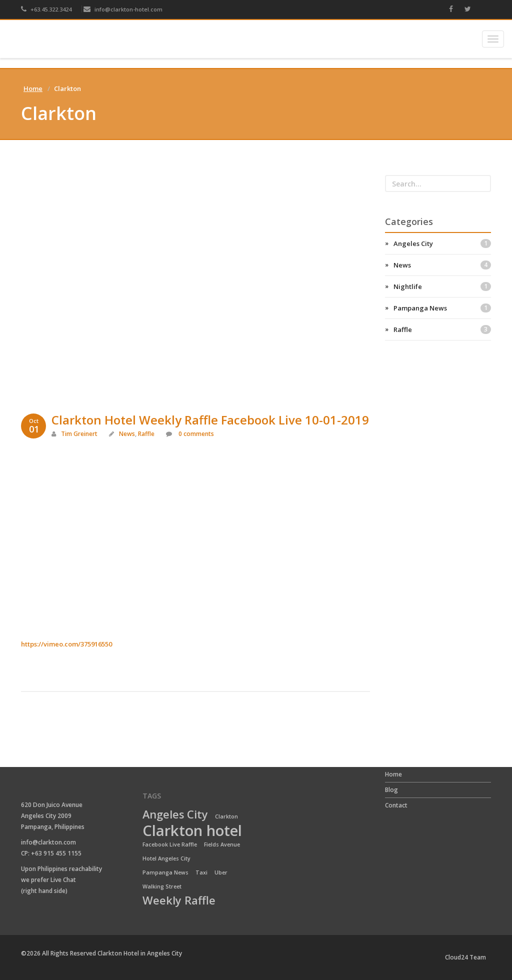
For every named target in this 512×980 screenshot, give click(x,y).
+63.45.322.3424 (46, 9)
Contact (396, 805)
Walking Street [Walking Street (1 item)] (162, 886)
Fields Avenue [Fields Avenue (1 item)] (222, 844)
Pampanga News (442, 308)
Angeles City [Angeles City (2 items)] (175, 815)
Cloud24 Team (465, 957)
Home (33, 88)
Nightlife (442, 286)
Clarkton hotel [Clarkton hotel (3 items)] (192, 831)
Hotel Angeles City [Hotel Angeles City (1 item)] (166, 858)
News (127, 434)
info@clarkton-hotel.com (123, 9)
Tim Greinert (79, 434)
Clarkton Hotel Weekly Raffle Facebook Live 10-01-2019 (210, 420)
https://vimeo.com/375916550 (66, 644)
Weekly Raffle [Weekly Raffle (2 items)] (179, 901)
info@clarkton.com (48, 842)
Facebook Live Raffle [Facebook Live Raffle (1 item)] (170, 844)
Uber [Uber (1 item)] (221, 872)
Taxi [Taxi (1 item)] (201, 872)
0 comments (195, 434)
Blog (391, 790)
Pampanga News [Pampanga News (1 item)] (165, 872)
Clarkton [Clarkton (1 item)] (226, 816)
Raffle (146, 434)
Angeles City (442, 243)
